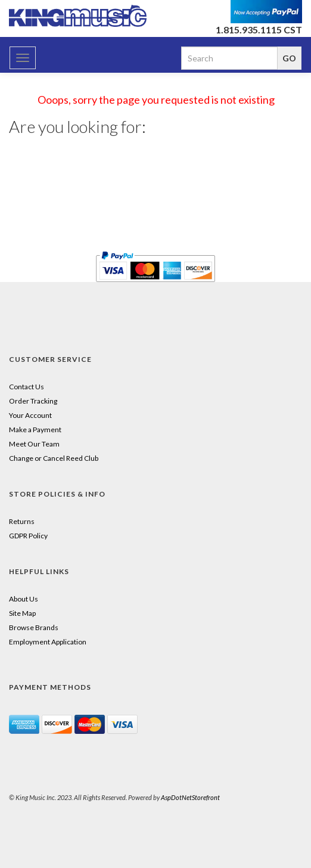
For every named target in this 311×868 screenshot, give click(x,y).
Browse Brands (34, 627)
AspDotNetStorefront (190, 797)
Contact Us (27, 387)
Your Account (30, 415)
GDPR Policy (28, 536)
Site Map (22, 613)
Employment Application (48, 642)
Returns (22, 521)
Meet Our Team (34, 444)
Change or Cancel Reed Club (54, 458)
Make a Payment (35, 430)
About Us (24, 599)
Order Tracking (33, 401)
